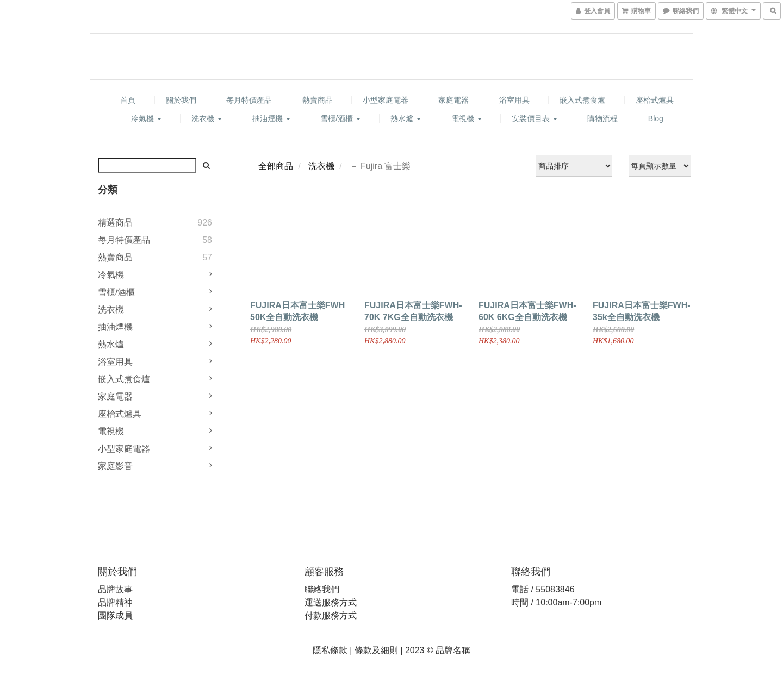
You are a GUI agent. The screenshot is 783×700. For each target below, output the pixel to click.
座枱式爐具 (655, 100)
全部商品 (276, 166)
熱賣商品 (318, 100)
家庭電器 (453, 100)
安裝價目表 (535, 118)
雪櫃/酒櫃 (340, 118)
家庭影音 (115, 466)
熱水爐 (406, 118)
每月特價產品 (249, 100)
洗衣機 (207, 118)
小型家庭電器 (386, 100)
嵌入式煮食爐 (582, 100)
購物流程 (602, 118)
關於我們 (181, 100)
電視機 (467, 118)
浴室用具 (514, 100)
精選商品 (115, 223)
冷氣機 (146, 118)
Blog (656, 118)
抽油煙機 (271, 118)
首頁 (128, 100)
